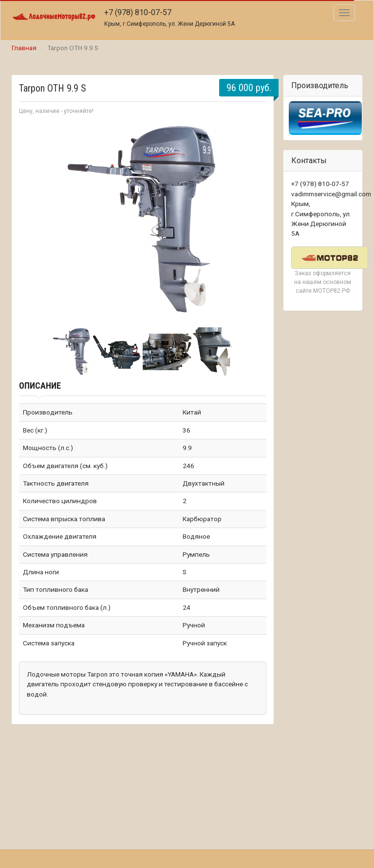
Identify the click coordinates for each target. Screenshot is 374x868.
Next (254, 220)
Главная (24, 48)
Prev (32, 220)
